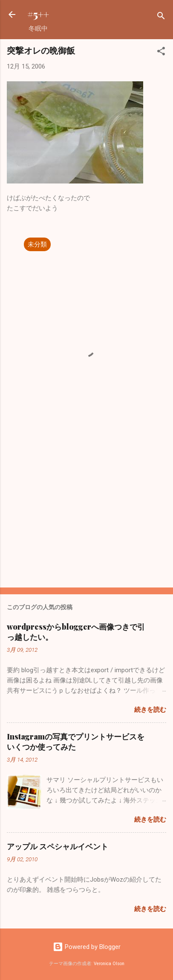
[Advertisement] (86, 514)
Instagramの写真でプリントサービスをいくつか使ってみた (76, 742)
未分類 (37, 244)
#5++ (38, 14)
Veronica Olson (109, 964)
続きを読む (150, 710)
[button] (161, 53)
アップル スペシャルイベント (58, 846)
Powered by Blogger (87, 947)
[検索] (161, 17)
